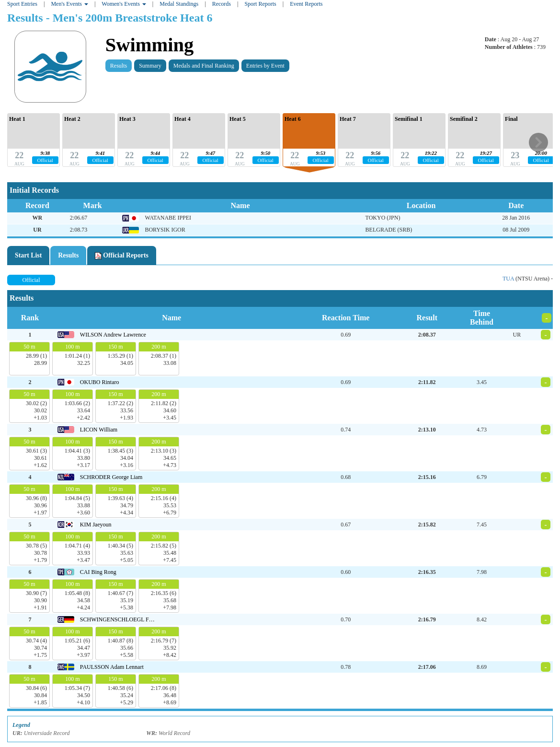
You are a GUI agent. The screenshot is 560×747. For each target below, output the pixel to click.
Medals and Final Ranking (204, 66)
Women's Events (124, 4)
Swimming (150, 45)
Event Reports (306, 4)
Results (119, 66)
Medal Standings (179, 4)
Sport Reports (260, 4)
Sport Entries (22, 4)
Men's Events (69, 4)
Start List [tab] (28, 255)
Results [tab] (68, 255)
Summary (150, 66)
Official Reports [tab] (122, 256)
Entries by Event (265, 66)
